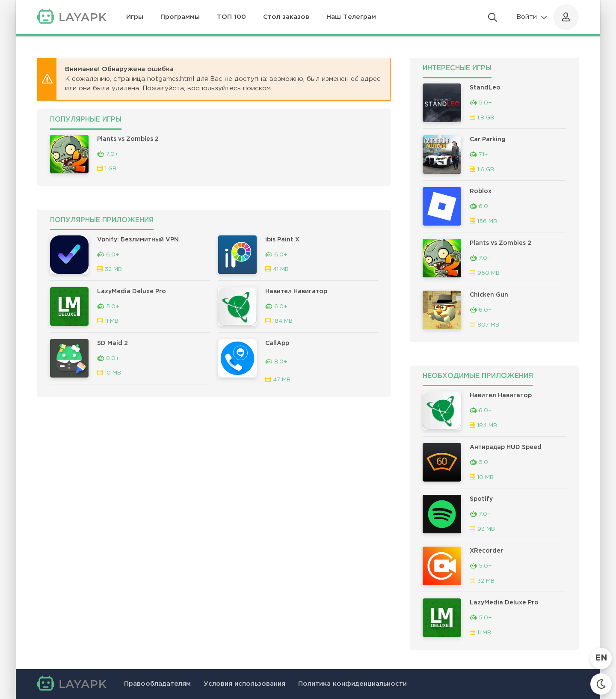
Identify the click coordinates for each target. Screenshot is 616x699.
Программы (180, 17)
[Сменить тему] (601, 684)
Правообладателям (157, 684)
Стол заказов (286, 17)
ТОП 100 (231, 17)
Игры (135, 17)
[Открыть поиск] (493, 17)
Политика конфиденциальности (352, 684)
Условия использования (244, 684)
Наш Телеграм (351, 17)
